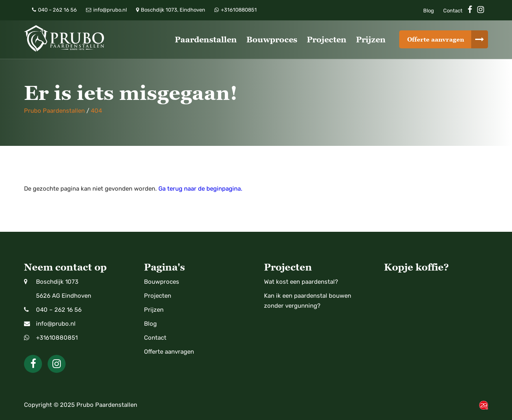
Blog (429, 11)
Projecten (327, 40)
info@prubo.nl (56, 324)
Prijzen (371, 40)
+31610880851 (57, 338)
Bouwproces (272, 40)
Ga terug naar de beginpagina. (200, 189)
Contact (453, 11)
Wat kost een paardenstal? (301, 282)
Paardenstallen (206, 40)
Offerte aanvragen (436, 39)
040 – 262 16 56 (59, 310)
